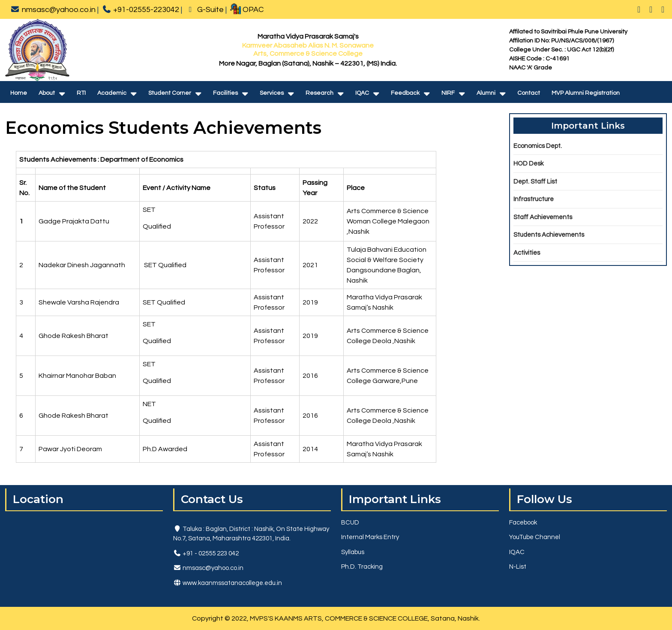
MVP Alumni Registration (586, 93)
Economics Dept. (538, 146)
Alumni (486, 93)
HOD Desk (528, 164)
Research (319, 93)
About (47, 93)
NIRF (448, 93)
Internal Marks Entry (370, 537)
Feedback (405, 93)
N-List (518, 567)
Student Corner (170, 93)
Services (272, 93)
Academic (112, 93)
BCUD (350, 523)
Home (19, 93)
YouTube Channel (535, 537)
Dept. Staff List (535, 182)
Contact (529, 93)
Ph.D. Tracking (362, 567)
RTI (81, 93)
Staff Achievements (543, 217)
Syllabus (353, 552)
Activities (527, 253)
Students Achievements (549, 235)
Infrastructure (534, 199)
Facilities (225, 93)
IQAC (362, 93)
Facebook (523, 523)
